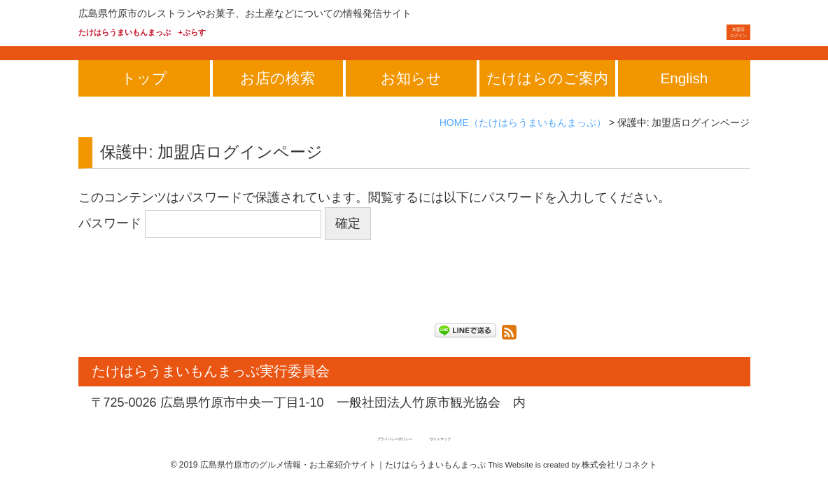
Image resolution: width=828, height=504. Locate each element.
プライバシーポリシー (378, 458)
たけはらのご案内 (547, 99)
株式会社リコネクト (619, 485)
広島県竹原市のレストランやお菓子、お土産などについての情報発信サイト (245, 13)
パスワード (200, 244)
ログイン (722, 42)
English (685, 99)
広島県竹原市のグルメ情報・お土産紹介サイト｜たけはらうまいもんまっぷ (343, 485)
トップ (144, 99)
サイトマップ (468, 458)
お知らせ (411, 99)
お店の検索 (278, 99)
